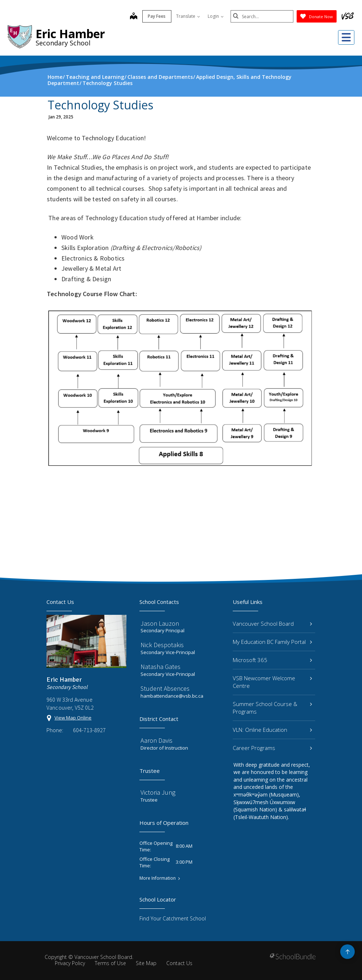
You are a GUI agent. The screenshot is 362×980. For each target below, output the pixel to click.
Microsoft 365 (272, 660)
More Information (158, 878)
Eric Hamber (70, 34)
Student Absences (165, 688)
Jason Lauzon (160, 623)
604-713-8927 (89, 730)
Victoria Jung (158, 792)
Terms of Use (110, 963)
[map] (131, 17)
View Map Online (73, 718)
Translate (186, 16)
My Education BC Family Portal (272, 642)
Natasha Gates (160, 667)
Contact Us (179, 963)
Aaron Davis (156, 740)
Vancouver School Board (272, 624)
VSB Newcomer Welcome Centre (272, 682)
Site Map (146, 963)
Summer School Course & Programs (272, 708)
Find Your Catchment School (173, 918)
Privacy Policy (70, 963)
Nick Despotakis (162, 645)
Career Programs (272, 748)
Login (213, 16)
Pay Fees (154, 16)
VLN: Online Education (272, 730)
